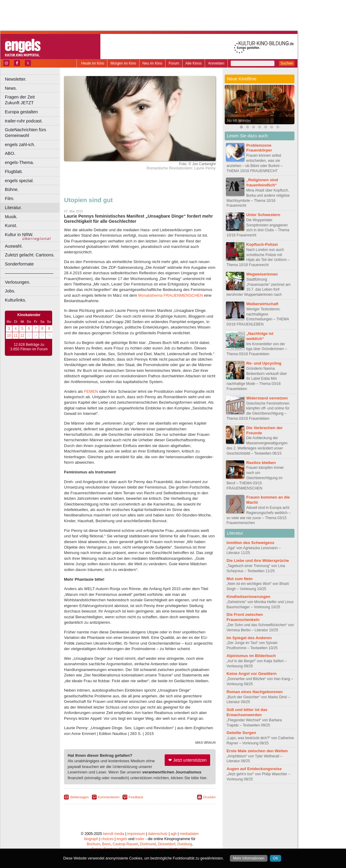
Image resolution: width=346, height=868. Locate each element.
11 (16, 336)
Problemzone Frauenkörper (259, 148)
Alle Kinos (194, 63)
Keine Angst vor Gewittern (252, 674)
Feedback (136, 797)
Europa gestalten (21, 112)
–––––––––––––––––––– (29, 273)
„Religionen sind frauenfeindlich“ (262, 182)
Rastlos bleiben (261, 463)
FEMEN (91, 391)
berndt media (114, 834)
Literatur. (13, 208)
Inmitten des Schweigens (250, 543)
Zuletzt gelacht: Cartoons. (30, 255)
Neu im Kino (152, 63)
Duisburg (185, 844)
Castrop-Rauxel (125, 844)
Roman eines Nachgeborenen (255, 692)
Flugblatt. (14, 172)
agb (174, 834)
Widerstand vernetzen (267, 398)
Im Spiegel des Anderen (249, 638)
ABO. (10, 153)
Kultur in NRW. (19, 235)
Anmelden (216, 63)
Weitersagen (79, 797)
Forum (174, 63)
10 (9, 336)
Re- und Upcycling (264, 363)
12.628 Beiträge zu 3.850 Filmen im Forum (29, 347)
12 (22, 336)
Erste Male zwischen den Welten (257, 751)
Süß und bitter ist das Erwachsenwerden (247, 712)
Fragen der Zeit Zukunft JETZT (33, 100)
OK (275, 858)
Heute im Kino (93, 63)
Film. (10, 199)
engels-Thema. (19, 162)
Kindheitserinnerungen (248, 597)
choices (107, 839)
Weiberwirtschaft (262, 304)
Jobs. (10, 291)
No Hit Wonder (239, 121)
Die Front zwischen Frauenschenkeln (245, 617)
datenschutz (158, 834)
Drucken (209, 797)
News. (11, 88)
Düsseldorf (167, 844)
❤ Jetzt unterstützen (187, 760)
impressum (136, 834)
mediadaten (189, 834)
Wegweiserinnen (262, 274)
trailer (140, 839)
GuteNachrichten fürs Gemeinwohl (25, 133)
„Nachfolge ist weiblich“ (260, 336)
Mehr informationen (249, 858)
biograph (91, 839)
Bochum (93, 844)
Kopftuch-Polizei (262, 244)
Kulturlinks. (15, 300)
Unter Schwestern (263, 215)
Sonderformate (19, 264)
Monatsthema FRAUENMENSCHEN (171, 295)
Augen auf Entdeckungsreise (254, 769)
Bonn (106, 844)
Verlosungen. (18, 282)
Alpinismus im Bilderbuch (251, 656)
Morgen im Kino (123, 63)
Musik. (11, 217)
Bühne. (12, 189)
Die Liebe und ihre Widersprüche (258, 561)
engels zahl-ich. (20, 145)
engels (122, 839)
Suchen (287, 63)
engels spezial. (19, 181)
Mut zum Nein (240, 579)
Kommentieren (109, 797)
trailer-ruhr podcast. (24, 121)
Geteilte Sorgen (241, 733)
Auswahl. (14, 246)
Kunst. (11, 225)
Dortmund (148, 844)
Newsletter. (16, 79)
